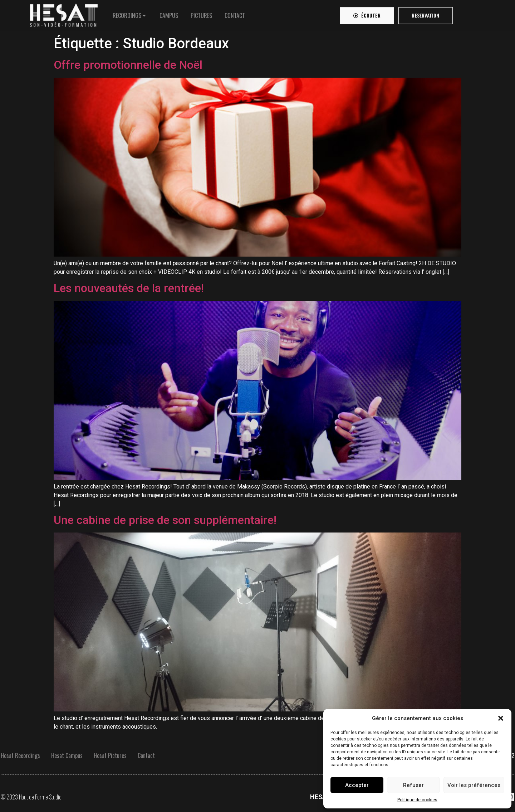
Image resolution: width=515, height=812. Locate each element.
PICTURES (201, 14)
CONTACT (235, 14)
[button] (501, 718)
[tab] (130, 14)
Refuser (413, 785)
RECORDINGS (127, 14)
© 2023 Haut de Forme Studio (31, 797)
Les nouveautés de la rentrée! (129, 288)
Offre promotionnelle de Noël (128, 65)
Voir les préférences (474, 785)
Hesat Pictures (110, 755)
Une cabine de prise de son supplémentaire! (165, 520)
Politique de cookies (417, 800)
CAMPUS (169, 14)
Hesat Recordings (20, 755)
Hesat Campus (67, 755)
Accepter (357, 785)
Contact (146, 755)
